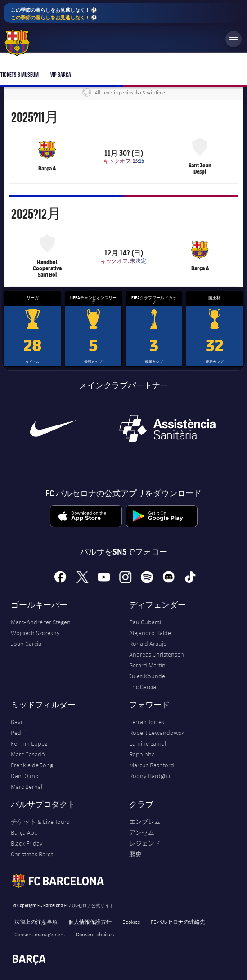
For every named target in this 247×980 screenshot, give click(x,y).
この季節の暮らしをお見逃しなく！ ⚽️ (54, 14)
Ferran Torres (147, 722)
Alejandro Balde (150, 633)
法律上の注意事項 (36, 922)
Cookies (131, 922)
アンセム (142, 832)
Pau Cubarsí (145, 622)
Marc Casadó (28, 754)
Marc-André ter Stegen (41, 622)
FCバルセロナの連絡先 (178, 922)
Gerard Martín (147, 665)
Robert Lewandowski (157, 733)
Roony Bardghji (150, 776)
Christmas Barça (32, 854)
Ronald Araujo (148, 644)
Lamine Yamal (148, 743)
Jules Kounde (147, 676)
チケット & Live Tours (40, 822)
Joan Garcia (26, 644)
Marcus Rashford (152, 765)
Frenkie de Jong (32, 765)
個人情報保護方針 (90, 922)
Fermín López (29, 743)
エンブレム (145, 822)
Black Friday (27, 843)
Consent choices (95, 934)
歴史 (135, 854)
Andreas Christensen (157, 654)
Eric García (143, 687)
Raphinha (142, 754)
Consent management (40, 934)
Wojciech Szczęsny (35, 633)
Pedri (18, 733)
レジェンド (145, 843)
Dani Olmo (25, 776)
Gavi (16, 722)
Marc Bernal (27, 787)
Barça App (24, 832)
